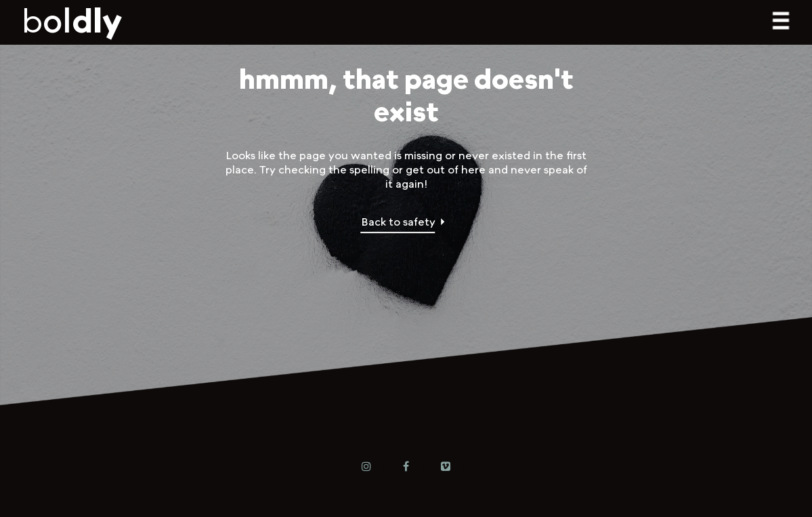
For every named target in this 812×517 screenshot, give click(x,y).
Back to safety (398, 222)
